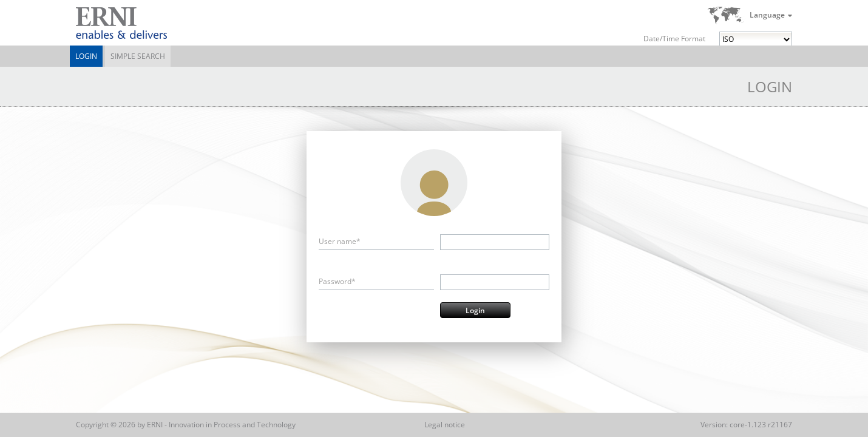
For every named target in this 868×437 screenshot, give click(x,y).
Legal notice (445, 425)
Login (86, 56)
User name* (340, 241)
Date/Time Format (674, 39)
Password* (337, 281)
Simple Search (138, 56)
